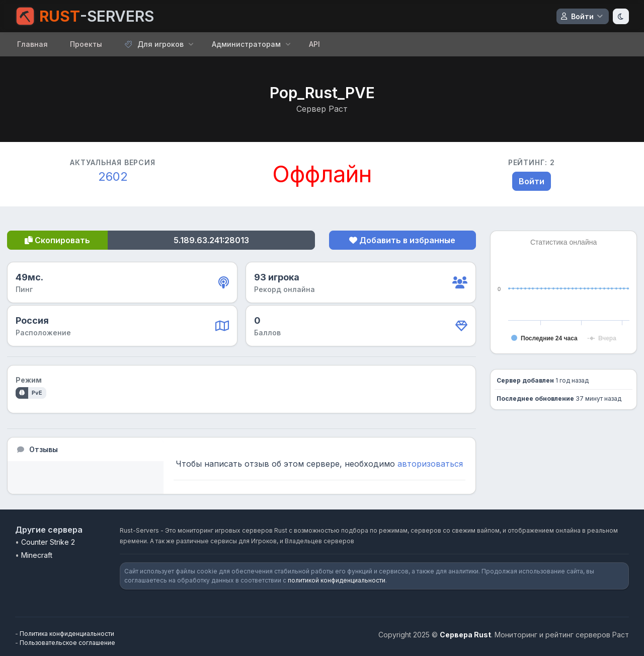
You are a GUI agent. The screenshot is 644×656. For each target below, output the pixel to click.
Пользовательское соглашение (67, 643)
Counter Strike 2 (48, 542)
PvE (37, 393)
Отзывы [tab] (37, 449)
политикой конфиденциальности (337, 580)
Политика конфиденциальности (67, 634)
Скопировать (57, 240)
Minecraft (37, 555)
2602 (113, 176)
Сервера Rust (465, 635)
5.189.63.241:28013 (211, 240)
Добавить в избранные (402, 240)
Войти (532, 181)
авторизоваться (430, 464)
